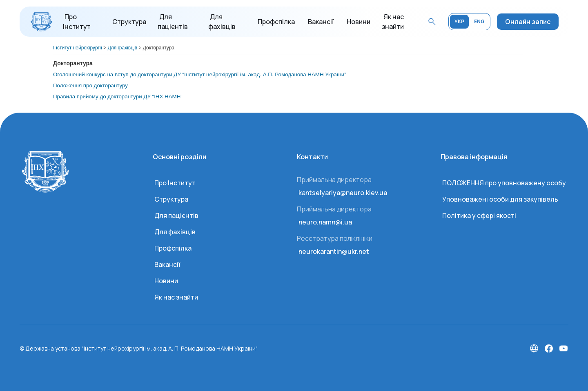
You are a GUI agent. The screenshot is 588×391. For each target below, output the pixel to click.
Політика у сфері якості (479, 215)
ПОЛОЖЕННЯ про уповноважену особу (504, 183)
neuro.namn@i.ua (325, 222)
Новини (359, 22)
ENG (479, 21)
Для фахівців (175, 232)
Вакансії (321, 22)
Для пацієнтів (176, 215)
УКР (459, 21)
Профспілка (276, 22)
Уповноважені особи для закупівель (500, 199)
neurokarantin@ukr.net (334, 251)
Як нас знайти (176, 297)
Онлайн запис (528, 22)
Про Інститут (175, 183)
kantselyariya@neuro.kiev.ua (343, 193)
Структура (129, 22)
